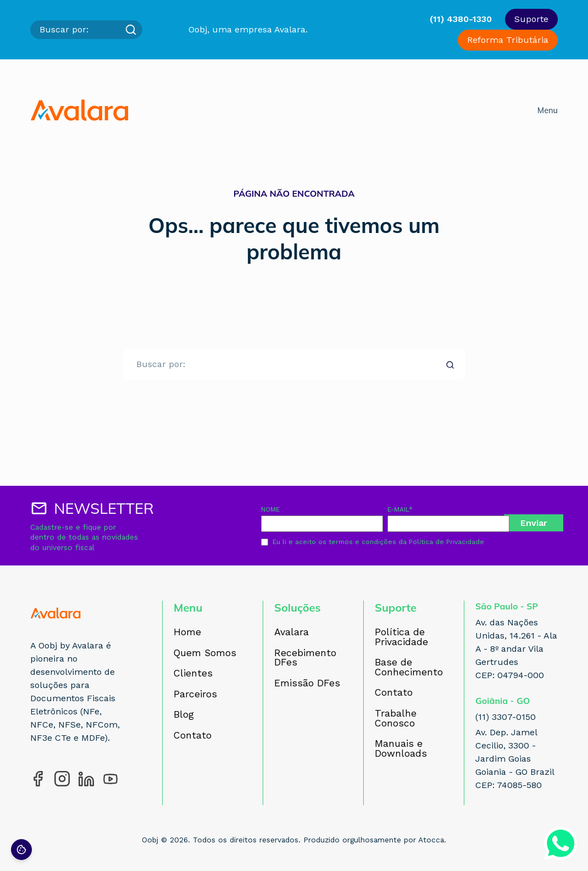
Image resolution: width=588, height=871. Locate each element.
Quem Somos (205, 653)
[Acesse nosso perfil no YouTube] (110, 779)
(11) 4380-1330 (461, 19)
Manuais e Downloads (401, 749)
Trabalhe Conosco (396, 719)
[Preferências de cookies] (21, 850)
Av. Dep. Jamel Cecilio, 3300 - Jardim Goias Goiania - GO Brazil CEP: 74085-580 (515, 759)
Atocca (431, 840)
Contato (193, 736)
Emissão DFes (307, 684)
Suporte (531, 19)
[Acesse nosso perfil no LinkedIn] (86, 779)
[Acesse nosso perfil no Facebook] (38, 779)
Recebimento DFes (305, 658)
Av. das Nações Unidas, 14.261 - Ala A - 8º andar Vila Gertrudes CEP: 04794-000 (516, 649)
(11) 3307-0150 (506, 717)
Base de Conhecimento (409, 667)
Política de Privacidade (446, 542)
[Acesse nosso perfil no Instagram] (62, 779)
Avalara (292, 633)
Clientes (193, 674)
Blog (184, 715)
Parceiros (195, 695)
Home (187, 633)
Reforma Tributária (508, 40)
